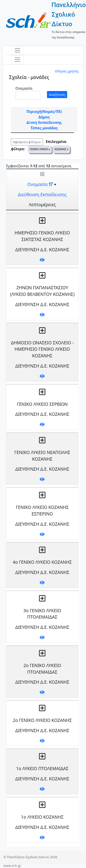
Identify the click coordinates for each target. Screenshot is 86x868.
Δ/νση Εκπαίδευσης (44, 122)
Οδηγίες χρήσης (67, 71)
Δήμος (44, 117)
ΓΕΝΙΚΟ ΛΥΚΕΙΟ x (40, 149)
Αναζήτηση (57, 95)
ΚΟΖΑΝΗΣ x (61, 149)
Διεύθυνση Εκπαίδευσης (42, 194)
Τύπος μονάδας (44, 128)
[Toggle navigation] (17, 50)
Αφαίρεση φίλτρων (27, 142)
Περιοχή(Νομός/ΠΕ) (44, 112)
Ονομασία (24, 88)
